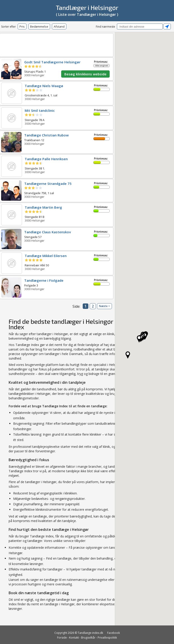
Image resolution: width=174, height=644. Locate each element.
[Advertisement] (69, 44)
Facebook (114, 633)
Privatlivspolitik (107, 638)
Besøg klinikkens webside (85, 74)
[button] (139, 339)
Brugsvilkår (88, 638)
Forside (62, 638)
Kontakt (74, 638)
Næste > (104, 306)
